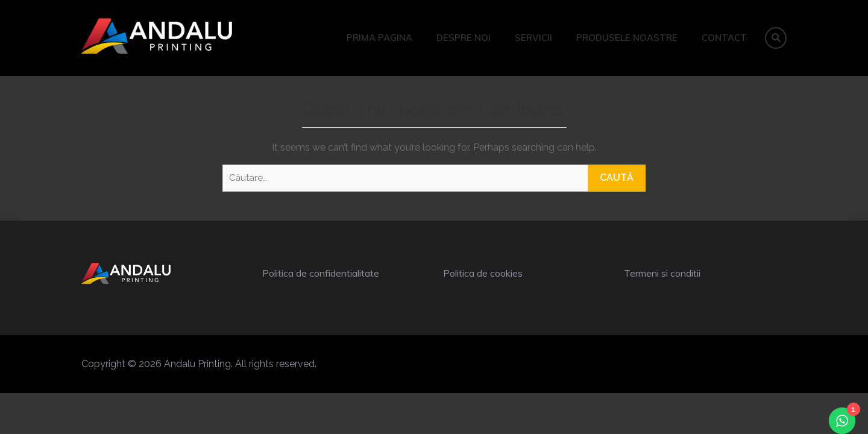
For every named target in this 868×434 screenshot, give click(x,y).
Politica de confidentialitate (321, 273)
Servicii (533, 38)
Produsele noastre (627, 38)
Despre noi (464, 38)
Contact (724, 38)
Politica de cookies (483, 273)
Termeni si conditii (662, 273)
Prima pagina (379, 38)
